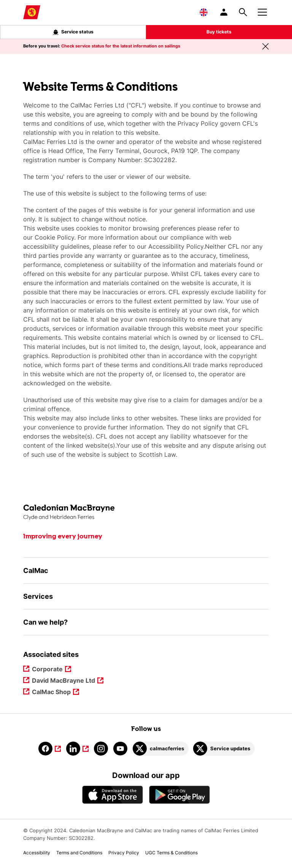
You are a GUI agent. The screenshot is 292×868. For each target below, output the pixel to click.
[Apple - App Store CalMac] (113, 795)
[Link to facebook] (50, 749)
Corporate (48, 670)
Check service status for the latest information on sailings (121, 46)
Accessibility (37, 853)
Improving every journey (63, 537)
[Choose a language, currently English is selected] (204, 12)
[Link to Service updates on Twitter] (224, 749)
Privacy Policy (124, 853)
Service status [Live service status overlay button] (73, 32)
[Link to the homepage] (146, 512)
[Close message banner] (265, 46)
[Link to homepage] (32, 12)
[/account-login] (224, 12)
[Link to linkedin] (77, 749)
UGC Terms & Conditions (171, 853)
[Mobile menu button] (262, 11)
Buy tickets (219, 32)
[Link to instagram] (101, 749)
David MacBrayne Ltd (64, 681)
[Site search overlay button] (243, 12)
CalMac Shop (52, 692)
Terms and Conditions (79, 853)
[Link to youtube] (120, 749)
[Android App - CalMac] (179, 795)
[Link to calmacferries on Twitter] (161, 749)
